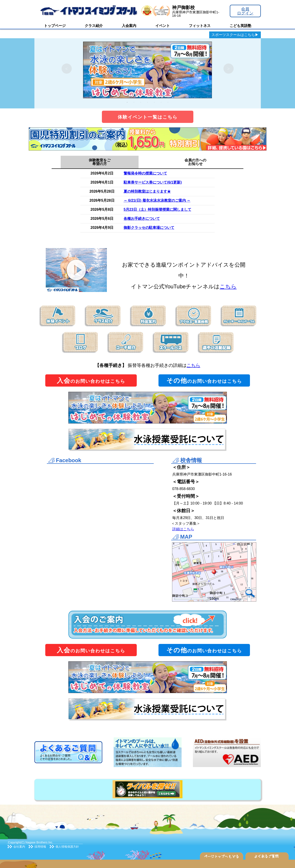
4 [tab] (148, 102)
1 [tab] (127, 102)
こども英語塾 (240, 26)
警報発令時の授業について (145, 173)
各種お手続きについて (142, 219)
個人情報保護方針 (67, 847)
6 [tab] (161, 102)
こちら (228, 286)
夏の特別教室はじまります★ (147, 191)
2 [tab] (134, 102)
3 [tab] (141, 102)
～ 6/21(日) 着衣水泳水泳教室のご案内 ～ (157, 200)
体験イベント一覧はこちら (148, 117)
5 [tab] (154, 102)
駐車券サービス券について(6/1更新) (153, 182)
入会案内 (129, 26)
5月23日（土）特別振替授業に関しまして (157, 209)
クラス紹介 (94, 26)
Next (229, 69)
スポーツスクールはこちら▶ (235, 35)
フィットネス (200, 26)
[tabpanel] (148, 69)
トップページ (55, 26)
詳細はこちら (183, 529)
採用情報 (40, 847)
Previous (67, 69)
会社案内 (19, 847)
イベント (163, 26)
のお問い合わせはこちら (91, 381)
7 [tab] (168, 102)
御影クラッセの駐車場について (149, 228)
